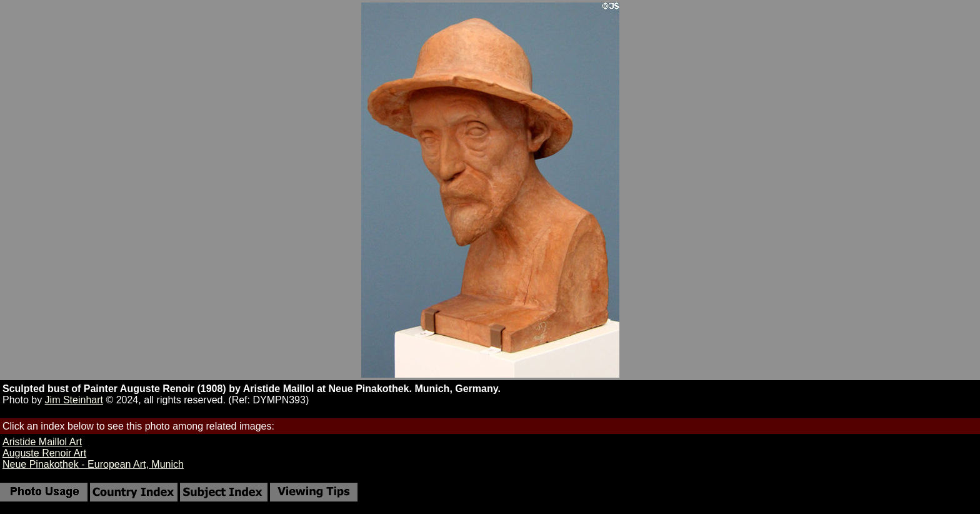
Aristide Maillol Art (42, 442)
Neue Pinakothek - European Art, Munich (93, 464)
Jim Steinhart (74, 400)
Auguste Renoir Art (44, 453)
